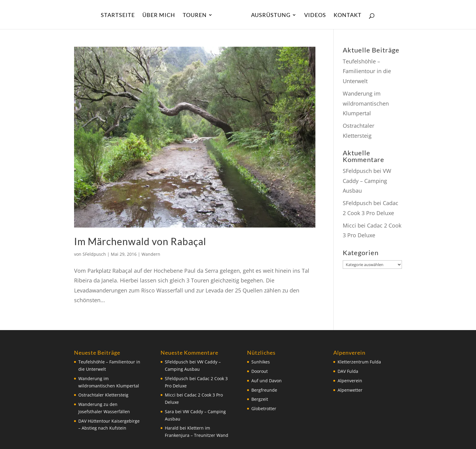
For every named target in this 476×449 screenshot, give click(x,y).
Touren (195, 15)
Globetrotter (264, 408)
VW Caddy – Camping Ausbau (367, 181)
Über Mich (159, 15)
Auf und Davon (267, 381)
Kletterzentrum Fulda (359, 362)
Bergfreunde (264, 390)
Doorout (260, 371)
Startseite (118, 15)
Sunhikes (261, 362)
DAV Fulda (348, 371)
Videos (315, 15)
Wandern (151, 254)
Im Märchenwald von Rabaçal (140, 241)
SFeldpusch (94, 254)
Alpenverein (350, 381)
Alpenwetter (350, 390)
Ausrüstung (271, 15)
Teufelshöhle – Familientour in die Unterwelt (367, 71)
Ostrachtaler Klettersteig (103, 395)
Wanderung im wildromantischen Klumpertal (366, 103)
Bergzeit (260, 399)
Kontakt (348, 15)
